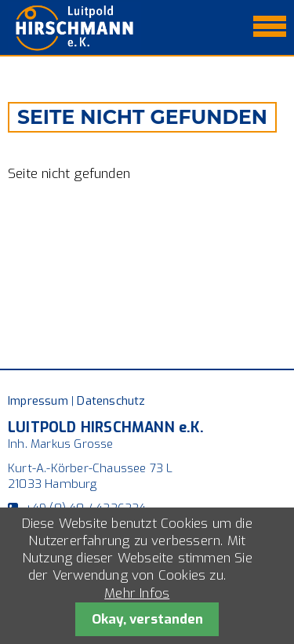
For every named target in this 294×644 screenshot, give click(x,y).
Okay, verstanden (147, 619)
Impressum (38, 401)
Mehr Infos (137, 593)
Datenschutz (111, 401)
